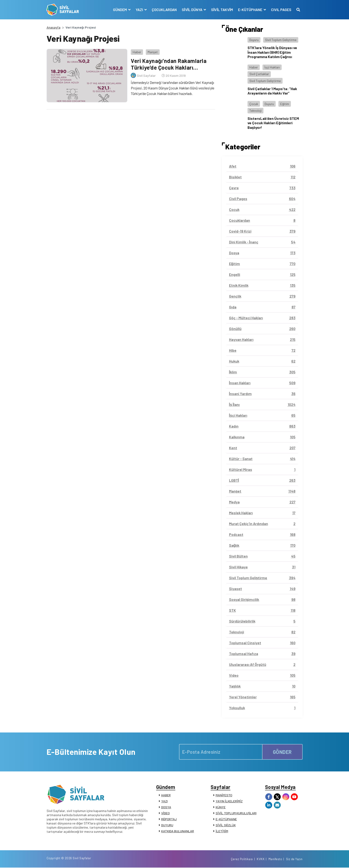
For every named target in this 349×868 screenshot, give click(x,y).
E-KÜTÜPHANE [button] (251, 10)
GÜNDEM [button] (120, 10)
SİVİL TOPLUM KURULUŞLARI (236, 813)
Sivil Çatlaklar (259, 74)
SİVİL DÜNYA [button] (192, 10)
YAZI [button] (139, 10)
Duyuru (254, 40)
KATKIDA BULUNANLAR (178, 831)
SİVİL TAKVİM (222, 10)
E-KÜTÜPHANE (226, 819)
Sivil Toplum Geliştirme (281, 40)
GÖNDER (282, 752)
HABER (166, 795)
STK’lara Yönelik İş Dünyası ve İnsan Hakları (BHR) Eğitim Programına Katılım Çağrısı (272, 52)
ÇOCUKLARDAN (164, 10)
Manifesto (275, 859)
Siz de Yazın (294, 859)
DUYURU (167, 825)
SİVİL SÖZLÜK (226, 825)
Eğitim (285, 104)
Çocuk (254, 104)
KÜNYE (221, 807)
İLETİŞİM (222, 831)
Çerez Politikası (242, 859)
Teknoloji (255, 111)
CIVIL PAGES (281, 10)
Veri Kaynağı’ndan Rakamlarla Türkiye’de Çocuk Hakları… (169, 64)
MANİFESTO (224, 795)
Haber (137, 52)
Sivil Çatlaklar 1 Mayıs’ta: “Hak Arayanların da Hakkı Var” (272, 91)
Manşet (153, 52)
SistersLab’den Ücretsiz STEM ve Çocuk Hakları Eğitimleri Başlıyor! (273, 123)
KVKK (261, 859)
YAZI (164, 801)
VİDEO (166, 813)
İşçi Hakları (272, 67)
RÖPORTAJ (169, 819)
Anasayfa (54, 27)
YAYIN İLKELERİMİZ (229, 801)
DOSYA (166, 807)
